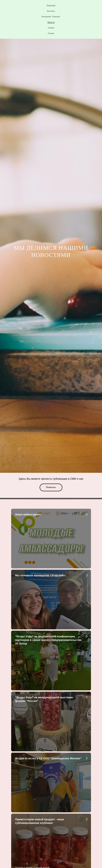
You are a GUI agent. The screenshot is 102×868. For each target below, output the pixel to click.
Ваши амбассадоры (28, 514)
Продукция (51, 6)
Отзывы (51, 33)
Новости (51, 22)
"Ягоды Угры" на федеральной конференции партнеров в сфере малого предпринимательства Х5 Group (48, 640)
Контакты (51, 11)
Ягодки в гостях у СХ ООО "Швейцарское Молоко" (48, 758)
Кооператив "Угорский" (51, 17)
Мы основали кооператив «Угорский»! (40, 575)
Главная (51, 28)
